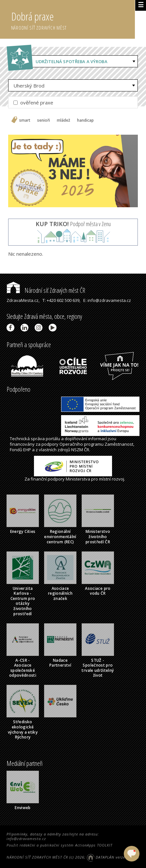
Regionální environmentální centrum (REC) (60, 536)
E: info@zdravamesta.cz (107, 300)
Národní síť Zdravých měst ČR (46, 290)
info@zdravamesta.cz (26, 839)
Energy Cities (23, 531)
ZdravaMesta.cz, (23, 300)
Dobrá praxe (73, 20)
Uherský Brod (29, 86)
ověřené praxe (33, 102)
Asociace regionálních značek (60, 593)
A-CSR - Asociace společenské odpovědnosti (23, 668)
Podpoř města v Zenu (73, 224)
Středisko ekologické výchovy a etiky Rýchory (23, 729)
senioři (44, 120)
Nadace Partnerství (60, 663)
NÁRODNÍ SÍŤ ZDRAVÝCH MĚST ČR (37, 857)
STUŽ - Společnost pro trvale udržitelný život (98, 668)
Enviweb (23, 808)
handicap (85, 120)
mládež (64, 120)
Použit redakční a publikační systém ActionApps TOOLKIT (59, 845)
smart (25, 120)
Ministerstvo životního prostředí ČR (98, 536)
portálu (53, 439)
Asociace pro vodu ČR (98, 591)
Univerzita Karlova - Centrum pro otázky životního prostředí (23, 601)
